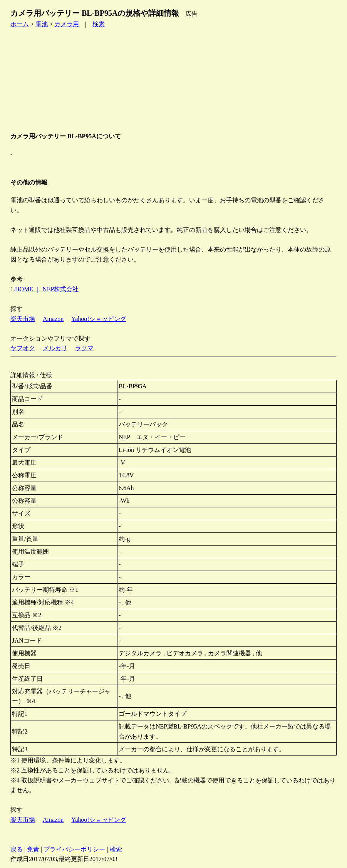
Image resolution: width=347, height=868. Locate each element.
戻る (17, 849)
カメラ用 (67, 24)
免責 (33, 849)
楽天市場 (23, 319)
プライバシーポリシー (74, 849)
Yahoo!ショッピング (99, 319)
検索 (99, 24)
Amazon (53, 319)
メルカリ (55, 348)
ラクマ (84, 348)
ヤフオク (23, 348)
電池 (42, 24)
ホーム (20, 24)
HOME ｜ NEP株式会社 (47, 289)
